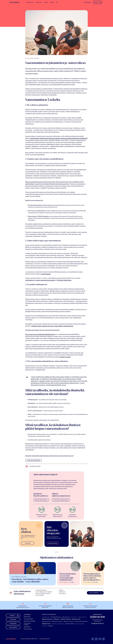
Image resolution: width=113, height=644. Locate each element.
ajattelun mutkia (65, 357)
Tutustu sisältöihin (95, 593)
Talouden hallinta (35, 466)
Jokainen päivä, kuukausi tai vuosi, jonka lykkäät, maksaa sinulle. (52, 326)
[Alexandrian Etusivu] (14, 2)
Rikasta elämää (66, 619)
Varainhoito (44, 626)
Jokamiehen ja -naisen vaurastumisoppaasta (40, 280)
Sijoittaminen (40, 595)
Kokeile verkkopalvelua (41, 500)
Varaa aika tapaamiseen (34, 460)
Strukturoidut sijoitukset (81, 621)
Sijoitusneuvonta (46, 621)
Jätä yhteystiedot (53, 543)
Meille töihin (27, 617)
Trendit (61, 590)
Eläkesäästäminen (41, 590)
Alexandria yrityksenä (30, 621)
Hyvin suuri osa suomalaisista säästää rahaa (40, 334)
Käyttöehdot (27, 627)
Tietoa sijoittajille (28, 619)
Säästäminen (46, 624)
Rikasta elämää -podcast (43, 594)
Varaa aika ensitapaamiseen (61, 500)
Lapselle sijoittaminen (82, 617)
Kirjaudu (98, 2)
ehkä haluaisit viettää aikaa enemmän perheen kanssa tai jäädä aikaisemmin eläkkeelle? (59, 138)
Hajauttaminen (66, 617)
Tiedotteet (62, 592)
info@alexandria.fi (97, 623)
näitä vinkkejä (46, 274)
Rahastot (56, 619)
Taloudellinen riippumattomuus (58, 624)
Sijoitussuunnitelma (57, 621)
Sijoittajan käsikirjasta (64, 280)
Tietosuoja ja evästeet (27, 624)
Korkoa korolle (74, 617)
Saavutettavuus (28, 629)
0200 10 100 (97, 617)
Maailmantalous (47, 619)
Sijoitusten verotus (68, 621)
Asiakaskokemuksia (46, 617)
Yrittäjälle (62, 594)
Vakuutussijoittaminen (80, 624)
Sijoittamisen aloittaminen (44, 592)
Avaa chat (28, 543)
